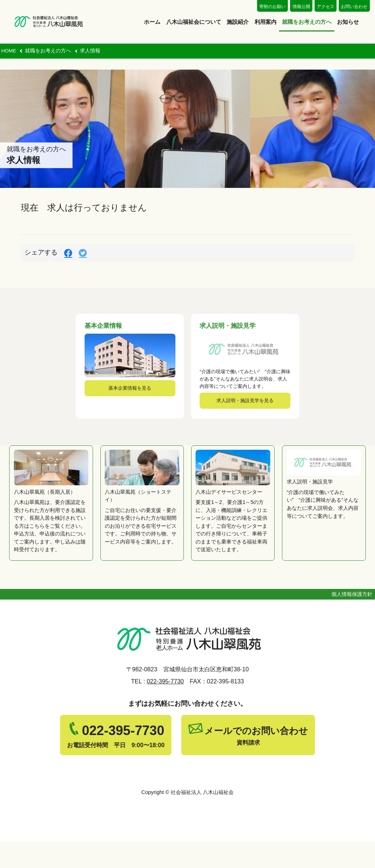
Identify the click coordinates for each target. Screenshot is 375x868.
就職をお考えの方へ (307, 22)
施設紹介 (238, 22)
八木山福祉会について (194, 22)
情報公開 (301, 7)
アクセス (326, 7)
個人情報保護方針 (352, 620)
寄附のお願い (272, 7)
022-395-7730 (165, 708)
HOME (9, 51)
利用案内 (266, 22)
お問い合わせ (354, 7)
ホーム (152, 22)
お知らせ (348, 22)
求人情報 (90, 51)
